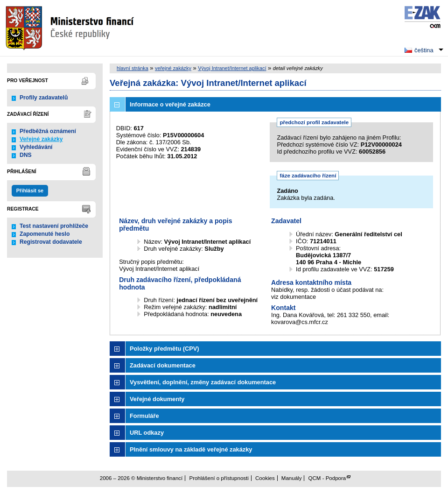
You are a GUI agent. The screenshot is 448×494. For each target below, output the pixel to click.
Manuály (292, 478)
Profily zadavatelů (44, 98)
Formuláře (144, 416)
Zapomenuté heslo (45, 234)
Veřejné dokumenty (157, 399)
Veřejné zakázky (41, 139)
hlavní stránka (133, 68)
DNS (26, 155)
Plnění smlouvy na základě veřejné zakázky (191, 449)
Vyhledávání (36, 147)
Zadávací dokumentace (163, 365)
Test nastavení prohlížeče (54, 226)
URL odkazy (147, 433)
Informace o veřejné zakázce (170, 104)
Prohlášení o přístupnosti (219, 478)
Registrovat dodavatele (51, 242)
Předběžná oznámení (48, 131)
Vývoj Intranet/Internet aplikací (232, 68)
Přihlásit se (30, 191)
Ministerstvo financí (71, 28)
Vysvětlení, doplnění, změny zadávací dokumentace (203, 382)
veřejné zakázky (173, 68)
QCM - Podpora (327, 478)
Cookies (265, 478)
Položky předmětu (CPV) (164, 349)
